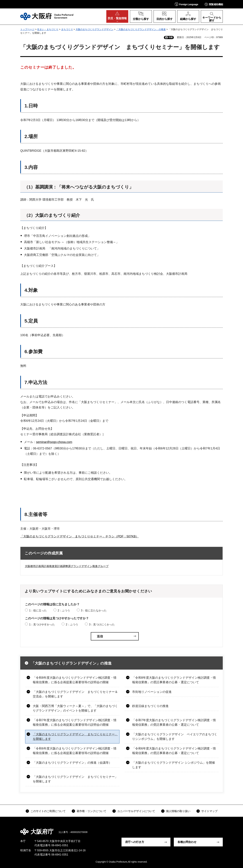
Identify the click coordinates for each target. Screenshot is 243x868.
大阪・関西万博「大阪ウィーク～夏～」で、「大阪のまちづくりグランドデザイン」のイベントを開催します (75, 708)
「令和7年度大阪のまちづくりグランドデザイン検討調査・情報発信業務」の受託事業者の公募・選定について (174, 722)
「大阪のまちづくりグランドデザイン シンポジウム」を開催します (174, 765)
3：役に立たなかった (94, 610)
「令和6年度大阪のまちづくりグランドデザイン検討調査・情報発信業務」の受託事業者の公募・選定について (174, 751)
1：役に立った (38, 610)
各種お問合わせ (187, 842)
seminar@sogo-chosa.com (54, 442)
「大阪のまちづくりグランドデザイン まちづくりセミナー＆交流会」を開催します (75, 694)
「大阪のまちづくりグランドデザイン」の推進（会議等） (72, 763)
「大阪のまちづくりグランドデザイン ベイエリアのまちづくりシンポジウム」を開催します (175, 737)
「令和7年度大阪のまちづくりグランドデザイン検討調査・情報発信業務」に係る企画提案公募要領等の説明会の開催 (75, 722)
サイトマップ (209, 811)
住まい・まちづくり (48, 29)
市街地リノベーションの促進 (152, 692)
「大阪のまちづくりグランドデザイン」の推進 (141, 29)
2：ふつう (64, 610)
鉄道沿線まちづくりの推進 (150, 706)
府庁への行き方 (135, 842)
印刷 (171, 37)
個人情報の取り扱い (178, 811)
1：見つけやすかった (42, 624)
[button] (186, 4)
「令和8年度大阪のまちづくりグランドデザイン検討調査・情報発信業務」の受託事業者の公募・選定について (174, 680)
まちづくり (67, 29)
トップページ (27, 29)
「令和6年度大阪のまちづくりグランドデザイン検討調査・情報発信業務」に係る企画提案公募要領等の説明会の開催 (75, 751)
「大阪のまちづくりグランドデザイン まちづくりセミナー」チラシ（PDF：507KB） (79, 536)
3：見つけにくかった (102, 624)
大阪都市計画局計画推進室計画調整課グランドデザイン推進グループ (67, 566)
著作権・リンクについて (91, 811)
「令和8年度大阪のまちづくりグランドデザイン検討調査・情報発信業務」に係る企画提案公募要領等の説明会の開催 (75, 680)
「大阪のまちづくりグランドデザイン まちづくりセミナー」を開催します (75, 737)
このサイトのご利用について (48, 811)
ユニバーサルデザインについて (136, 811)
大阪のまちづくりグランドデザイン (94, 29)
